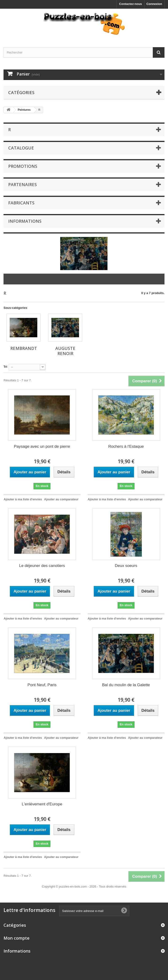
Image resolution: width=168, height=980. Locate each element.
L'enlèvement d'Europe (42, 804)
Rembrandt (24, 348)
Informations (25, 221)
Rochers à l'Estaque (126, 446)
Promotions (23, 166)
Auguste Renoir (65, 351)
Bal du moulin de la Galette (126, 685)
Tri (5, 367)
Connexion (154, 4)
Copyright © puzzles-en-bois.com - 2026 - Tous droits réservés (84, 886)
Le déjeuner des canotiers (42, 566)
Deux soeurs (126, 566)
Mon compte (17, 938)
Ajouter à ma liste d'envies (23, 499)
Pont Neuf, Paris (42, 685)
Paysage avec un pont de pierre (42, 446)
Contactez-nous (131, 4)
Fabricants (21, 203)
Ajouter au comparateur (61, 499)
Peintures (24, 110)
